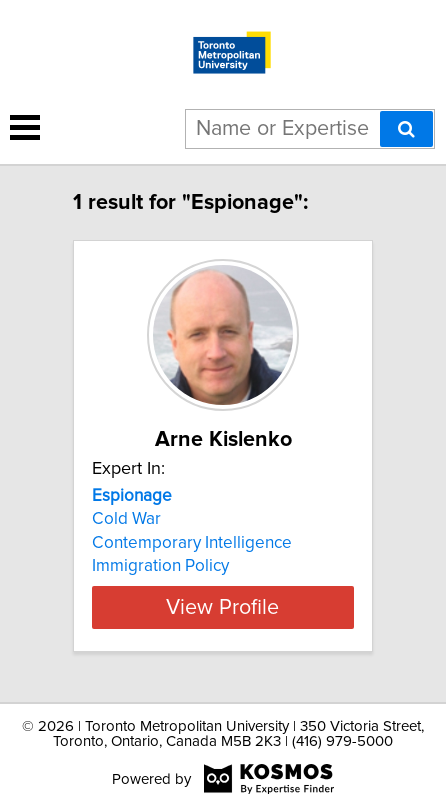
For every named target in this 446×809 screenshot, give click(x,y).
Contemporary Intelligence (192, 543)
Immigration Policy (160, 566)
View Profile (222, 607)
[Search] (406, 129)
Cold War (126, 519)
